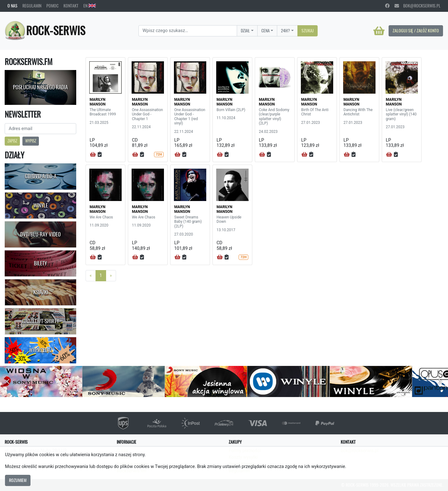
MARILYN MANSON (98, 102)
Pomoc (52, 6)
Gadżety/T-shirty (41, 321)
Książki (41, 292)
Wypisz (31, 141)
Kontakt (71, 6)
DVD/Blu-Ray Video (40, 234)
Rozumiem (18, 480)
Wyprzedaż (41, 350)
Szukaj (308, 30)
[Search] (188, 31)
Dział (245, 30)
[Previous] (91, 276)
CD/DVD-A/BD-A (41, 176)
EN (90, 6)
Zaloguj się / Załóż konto (416, 30)
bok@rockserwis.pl (418, 6)
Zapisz (12, 141)
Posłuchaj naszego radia (40, 87)
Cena (266, 30)
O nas (12, 6)
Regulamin (32, 6)
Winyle (41, 205)
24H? (285, 30)
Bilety (40, 263)
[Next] (111, 276)
